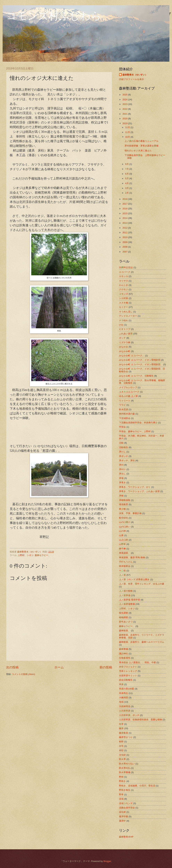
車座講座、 (125, 553)
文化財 (122, 755)
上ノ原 (122, 575)
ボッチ (122, 338)
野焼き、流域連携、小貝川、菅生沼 (137, 786)
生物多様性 (125, 658)
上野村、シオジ (26, 555)
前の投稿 (106, 667)
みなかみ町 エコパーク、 (132, 356)
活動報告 (124, 447)
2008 (125, 247)
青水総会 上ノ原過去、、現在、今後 (137, 662)
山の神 (122, 531)
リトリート (125, 401)
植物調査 (124, 617)
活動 (121, 443)
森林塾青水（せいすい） (135, 75)
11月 (128, 132)
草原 (121, 684)
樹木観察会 (125, 566)
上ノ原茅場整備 (127, 604)
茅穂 (121, 496)
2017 (125, 204)
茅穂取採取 (125, 500)
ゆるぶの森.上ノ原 (128, 396)
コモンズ (124, 294)
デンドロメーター (128, 316)
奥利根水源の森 (127, 414)
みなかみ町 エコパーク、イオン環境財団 (140, 360)
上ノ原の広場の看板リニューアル (142, 141)
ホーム (59, 667)
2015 (125, 213)
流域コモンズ (126, 803)
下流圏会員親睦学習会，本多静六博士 (138, 423)
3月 (127, 188)
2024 (125, 99)
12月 (128, 127)
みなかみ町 (125, 351)
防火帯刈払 (125, 768)
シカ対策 (124, 298)
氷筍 (121, 746)
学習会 (122, 427)
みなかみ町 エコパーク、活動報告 (136, 376)
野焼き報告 (125, 790)
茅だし (122, 452)
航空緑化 (124, 518)
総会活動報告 (126, 680)
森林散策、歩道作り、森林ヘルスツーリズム (142, 642)
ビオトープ (125, 329)
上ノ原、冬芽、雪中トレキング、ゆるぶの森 (142, 584)
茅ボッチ (124, 456)
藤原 (121, 728)
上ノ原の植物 (126, 591)
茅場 (121, 478)
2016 (125, 209)
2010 (125, 237)
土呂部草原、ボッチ (129, 715)
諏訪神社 (124, 654)
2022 (125, 109)
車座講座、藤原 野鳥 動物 (132, 557)
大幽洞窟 (124, 698)
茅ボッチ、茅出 (127, 460)
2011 (125, 232)
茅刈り (122, 469)
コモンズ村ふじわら (54, 16)
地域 (121, 702)
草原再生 (124, 693)
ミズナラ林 (125, 342)
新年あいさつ (126, 622)
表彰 (121, 750)
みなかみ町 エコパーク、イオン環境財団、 (141, 364)
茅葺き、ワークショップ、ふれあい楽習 (139, 491)
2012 (125, 228)
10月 (128, 137)
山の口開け (125, 522)
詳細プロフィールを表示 (131, 79)
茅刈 (121, 465)
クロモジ (124, 289)
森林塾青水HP (126, 837)
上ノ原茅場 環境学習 (130, 600)
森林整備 (124, 649)
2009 (125, 242)
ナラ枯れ (124, 320)
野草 (121, 794)
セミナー (124, 307)
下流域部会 (125, 418)
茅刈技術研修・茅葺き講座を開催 (142, 146)
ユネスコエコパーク (129, 392)
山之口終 (124, 540)
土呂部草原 (125, 711)
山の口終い (125, 527)
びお (121, 325)
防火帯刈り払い (127, 764)
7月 (127, 169)
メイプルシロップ (128, 387)
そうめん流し (126, 312)
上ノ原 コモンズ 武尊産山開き (134, 579)
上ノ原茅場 (125, 595)
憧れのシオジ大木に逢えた (138, 151)
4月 (127, 183)
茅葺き (122, 482)
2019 (125, 123)
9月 (127, 164)
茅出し (122, 474)
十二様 (122, 571)
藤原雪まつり (126, 737)
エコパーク (125, 272)
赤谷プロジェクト (128, 667)
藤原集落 (124, 733)
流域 (121, 799)
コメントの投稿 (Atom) (23, 674)
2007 (125, 252)
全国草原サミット (128, 676)
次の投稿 (12, 667)
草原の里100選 (126, 689)
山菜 (121, 535)
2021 (125, 114)
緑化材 (122, 812)
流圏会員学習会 (127, 808)
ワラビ (122, 405)
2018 (125, 199)
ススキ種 (124, 303)
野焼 (121, 777)
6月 (127, 174)
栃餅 (121, 742)
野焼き (122, 781)
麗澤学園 (124, 816)
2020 (125, 119)
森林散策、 (125, 631)
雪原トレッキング (128, 671)
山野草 (122, 544)
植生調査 (124, 613)
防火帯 (122, 759)
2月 (127, 193)
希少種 (122, 509)
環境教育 (124, 504)
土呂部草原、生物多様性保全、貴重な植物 (140, 720)
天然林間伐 (125, 706)
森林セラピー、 (43, 555)
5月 (127, 178)
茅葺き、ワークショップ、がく (135, 487)
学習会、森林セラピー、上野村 (135, 431)
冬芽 (121, 724)
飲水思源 (124, 409)
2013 (125, 223)
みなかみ (124, 347)
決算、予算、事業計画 (130, 513)
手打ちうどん (126, 562)
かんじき (124, 285)
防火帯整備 (125, 772)
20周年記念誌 (126, 267)
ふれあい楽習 (126, 334)
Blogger (107, 861)
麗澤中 (122, 821)
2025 (125, 95)
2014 (125, 218)
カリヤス (124, 281)
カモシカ (124, 276)
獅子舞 (122, 549)
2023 (125, 104)
